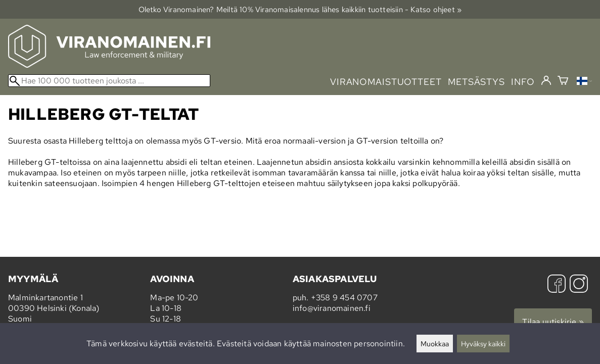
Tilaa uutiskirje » (553, 322)
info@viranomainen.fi (332, 308)
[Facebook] (557, 285)
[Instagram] (579, 285)
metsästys (476, 82)
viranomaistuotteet (386, 82)
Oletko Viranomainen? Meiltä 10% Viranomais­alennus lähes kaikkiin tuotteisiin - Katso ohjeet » (300, 9)
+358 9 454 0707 (344, 298)
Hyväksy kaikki (483, 344)
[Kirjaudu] (546, 81)
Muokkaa (435, 344)
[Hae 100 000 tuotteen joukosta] (109, 81)
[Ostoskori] (563, 82)
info (523, 82)
